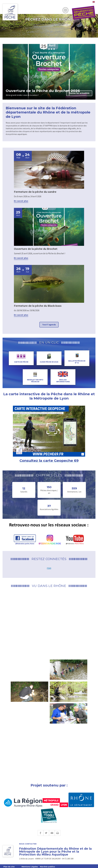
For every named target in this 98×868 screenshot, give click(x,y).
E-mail (52, 833)
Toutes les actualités (79, 93)
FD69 (49, 568)
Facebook (40, 833)
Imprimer (58, 833)
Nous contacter (28, 844)
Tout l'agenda (49, 325)
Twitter (46, 833)
